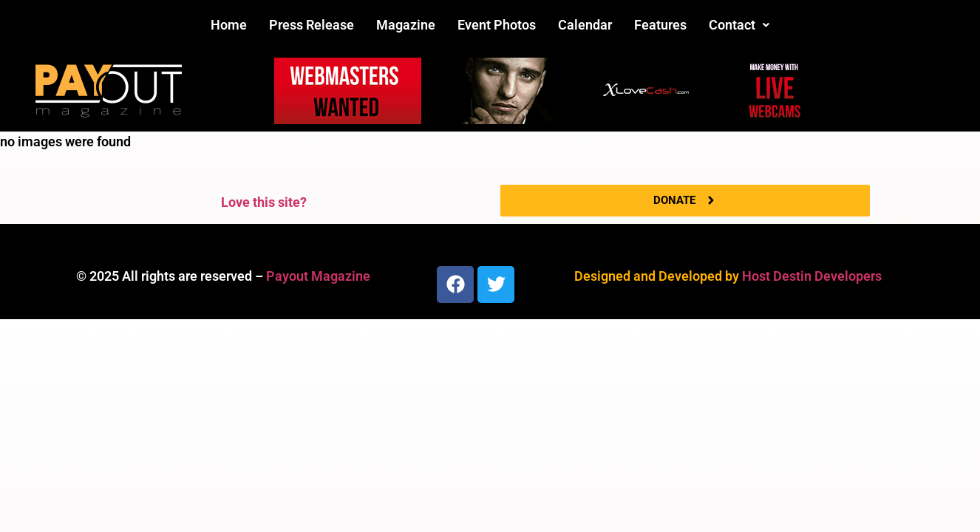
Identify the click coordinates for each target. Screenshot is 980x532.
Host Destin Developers (812, 276)
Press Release (312, 25)
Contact (739, 25)
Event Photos (497, 25)
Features (660, 25)
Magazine (406, 25)
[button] (739, 25)
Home (229, 25)
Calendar (585, 25)
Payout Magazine (318, 276)
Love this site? (264, 202)
